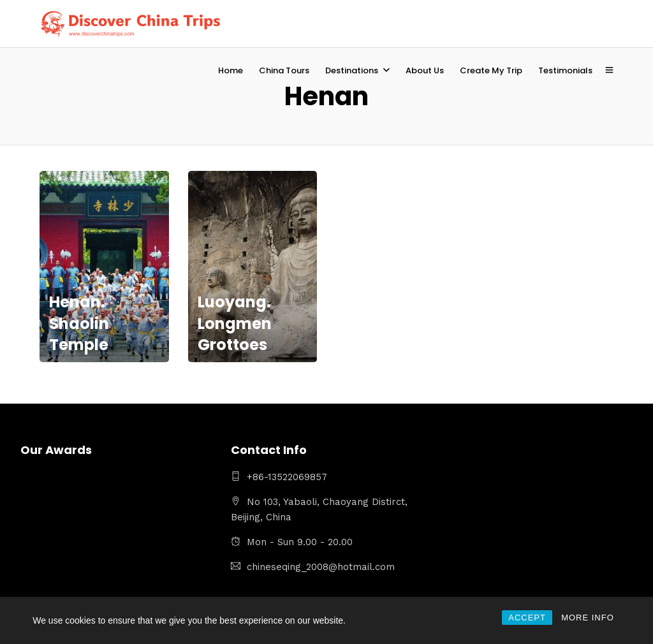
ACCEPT (527, 618)
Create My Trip (491, 70)
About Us (425, 70)
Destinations (352, 70)
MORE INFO (588, 618)
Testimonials (565, 70)
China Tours (284, 70)
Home (231, 70)
